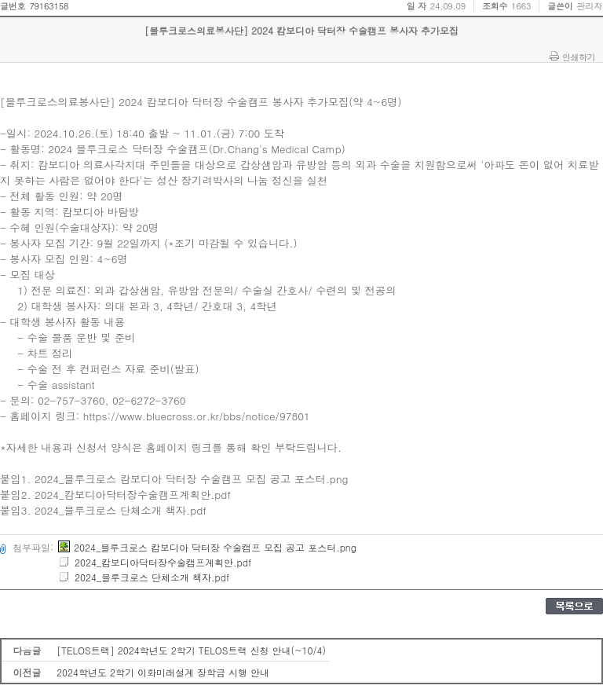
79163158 (49, 6)
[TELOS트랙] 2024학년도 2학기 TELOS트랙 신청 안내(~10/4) (191, 650)
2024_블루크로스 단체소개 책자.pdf (144, 577)
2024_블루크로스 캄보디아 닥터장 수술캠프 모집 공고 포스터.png (207, 547)
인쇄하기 (579, 57)
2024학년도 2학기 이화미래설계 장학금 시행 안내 (163, 672)
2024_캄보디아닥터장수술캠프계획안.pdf (155, 562)
